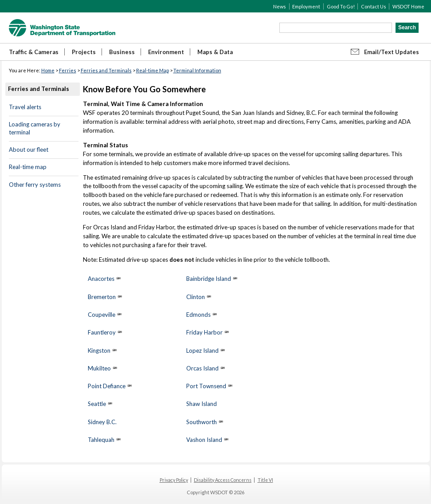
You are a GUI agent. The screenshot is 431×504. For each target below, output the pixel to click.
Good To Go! (341, 6)
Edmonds (198, 315)
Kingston (99, 350)
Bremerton (102, 297)
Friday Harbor (204, 332)
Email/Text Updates (392, 52)
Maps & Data (215, 52)
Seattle (97, 404)
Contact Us (374, 6)
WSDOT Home (408, 6)
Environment (166, 52)
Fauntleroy (102, 332)
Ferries (68, 70)
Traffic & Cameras (34, 52)
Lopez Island (202, 350)
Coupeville (102, 315)
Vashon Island (204, 440)
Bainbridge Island (209, 279)
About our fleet (29, 150)
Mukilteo (99, 368)
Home (48, 70)
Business (122, 52)
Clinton (196, 297)
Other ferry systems (35, 185)
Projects (84, 52)
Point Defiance (107, 386)
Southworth (202, 422)
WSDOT (62, 28)
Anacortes (101, 279)
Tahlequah (101, 440)
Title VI (265, 480)
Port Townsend (206, 386)
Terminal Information (197, 70)
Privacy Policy (174, 480)
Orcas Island (202, 368)
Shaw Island (202, 404)
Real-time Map (153, 70)
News (280, 6)
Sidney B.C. (102, 422)
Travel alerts (25, 107)
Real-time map (28, 167)
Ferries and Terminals (106, 70)
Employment (306, 6)
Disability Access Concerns (223, 480)
